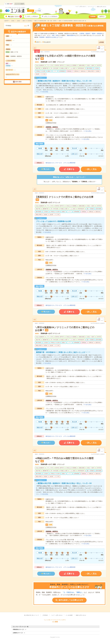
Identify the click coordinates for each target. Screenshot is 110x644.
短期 (53, 35)
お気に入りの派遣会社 (51, 16)
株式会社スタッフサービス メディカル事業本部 (60, 163)
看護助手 (88, 34)
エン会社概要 (69, 615)
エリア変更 (38, 11)
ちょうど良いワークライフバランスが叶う (15, 8)
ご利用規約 (45, 615)
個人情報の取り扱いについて (31, 615)
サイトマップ (91, 7)
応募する (71, 169)
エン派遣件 (9, 4)
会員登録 (93, 17)
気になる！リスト (15, 16)
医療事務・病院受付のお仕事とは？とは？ (51, 37)
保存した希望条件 (33, 16)
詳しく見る (92, 169)
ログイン (102, 17)
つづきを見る (44, 92)
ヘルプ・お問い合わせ (81, 7)
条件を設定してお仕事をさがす (71, 600)
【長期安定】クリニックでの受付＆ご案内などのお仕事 (64, 197)
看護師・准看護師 (97, 34)
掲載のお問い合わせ (101, 7)
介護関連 (82, 34)
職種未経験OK (71, 35)
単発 (57, 35)
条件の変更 (18, 82)
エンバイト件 (19, 4)
